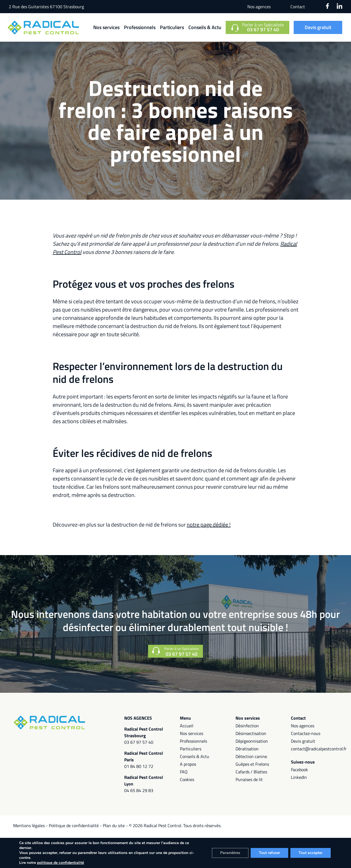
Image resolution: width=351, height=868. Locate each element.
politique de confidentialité (60, 863)
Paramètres (230, 853)
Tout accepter (311, 853)
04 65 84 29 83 (139, 790)
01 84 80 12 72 (139, 766)
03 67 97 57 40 (139, 742)
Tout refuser (269, 853)
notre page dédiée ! (209, 525)
